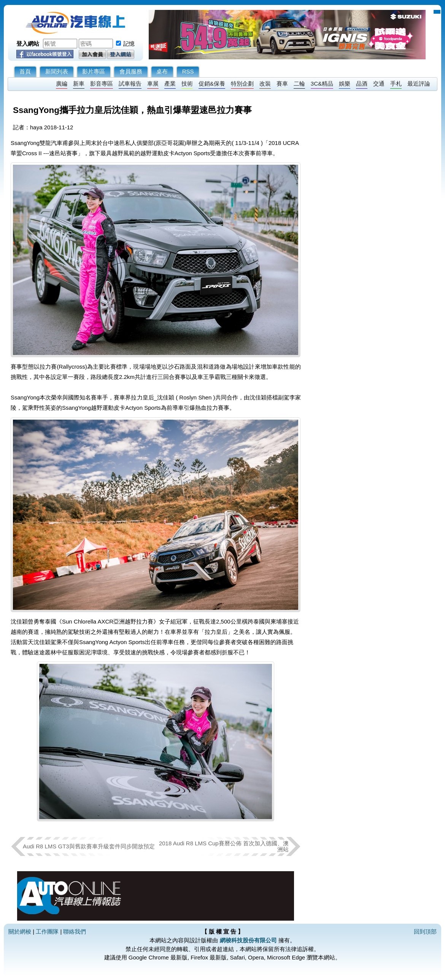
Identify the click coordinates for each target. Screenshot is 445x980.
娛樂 (345, 84)
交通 (379, 84)
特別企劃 (242, 84)
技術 (187, 84)
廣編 (62, 84)
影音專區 (102, 84)
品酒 (362, 84)
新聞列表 (57, 71)
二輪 (299, 84)
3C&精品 (322, 84)
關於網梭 (20, 931)
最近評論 (419, 84)
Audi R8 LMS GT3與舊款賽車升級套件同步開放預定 (89, 846)
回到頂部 (425, 931)
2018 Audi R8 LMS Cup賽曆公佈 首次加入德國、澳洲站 (224, 846)
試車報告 (130, 84)
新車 (79, 84)
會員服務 (131, 71)
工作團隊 (47, 931)
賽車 (282, 84)
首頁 (25, 71)
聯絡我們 (75, 931)
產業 (170, 84)
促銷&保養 (212, 84)
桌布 (162, 71)
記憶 (129, 44)
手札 (396, 84)
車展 (153, 84)
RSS (188, 71)
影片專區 (94, 71)
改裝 (265, 84)
